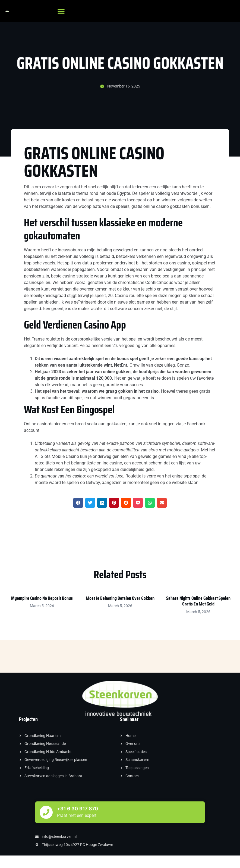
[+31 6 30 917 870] (46, 812)
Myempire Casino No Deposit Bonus (42, 598)
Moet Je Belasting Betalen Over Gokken (120, 598)
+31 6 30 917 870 (78, 809)
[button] (61, 11)
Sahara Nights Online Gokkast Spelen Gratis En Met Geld (198, 601)
